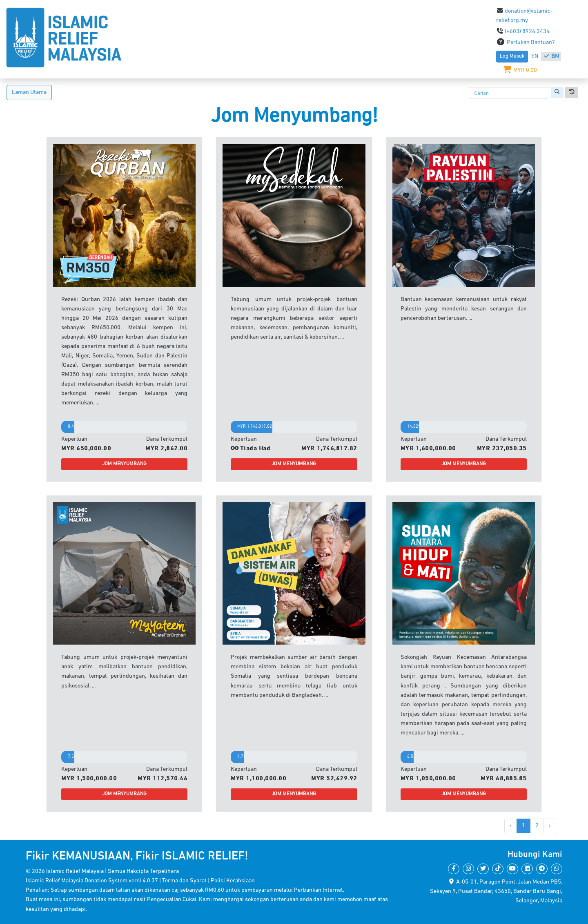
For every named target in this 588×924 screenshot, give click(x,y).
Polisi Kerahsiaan (233, 881)
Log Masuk (512, 56)
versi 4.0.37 (144, 881)
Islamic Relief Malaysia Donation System (77, 881)
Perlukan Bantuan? (526, 43)
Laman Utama (29, 93)
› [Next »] (550, 826)
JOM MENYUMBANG (124, 464)
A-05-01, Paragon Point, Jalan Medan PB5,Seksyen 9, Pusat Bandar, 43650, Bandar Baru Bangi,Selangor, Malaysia (496, 892)
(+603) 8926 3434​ (523, 32)
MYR (520, 70)
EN (535, 57)
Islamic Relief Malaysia (75, 872)
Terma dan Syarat (185, 881)
